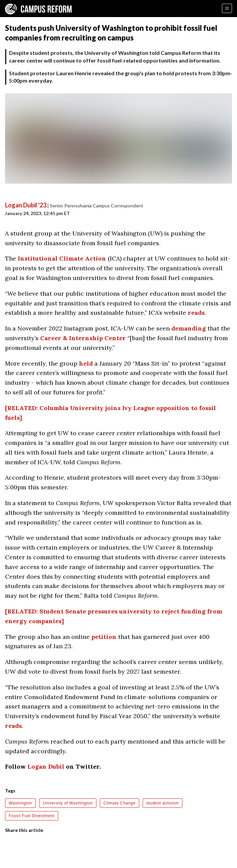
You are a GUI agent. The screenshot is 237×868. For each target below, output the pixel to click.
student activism (163, 803)
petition (104, 637)
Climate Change (120, 803)
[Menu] (227, 8)
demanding (189, 328)
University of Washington (68, 803)
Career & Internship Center (83, 338)
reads (196, 313)
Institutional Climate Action (62, 258)
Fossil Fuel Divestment (32, 816)
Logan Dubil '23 (26, 205)
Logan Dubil (46, 766)
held (86, 363)
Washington (20, 803)
